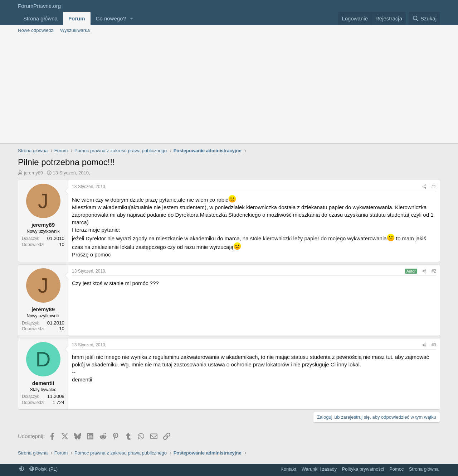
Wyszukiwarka (75, 30)
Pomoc (396, 469)
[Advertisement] (229, 90)
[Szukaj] (424, 18)
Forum (77, 18)
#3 (434, 345)
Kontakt (288, 469)
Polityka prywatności (363, 469)
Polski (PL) (43, 469)
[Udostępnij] (424, 187)
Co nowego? (111, 18)
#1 (434, 187)
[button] (132, 18)
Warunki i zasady (319, 469)
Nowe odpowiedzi (36, 30)
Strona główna (40, 18)
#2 (434, 271)
